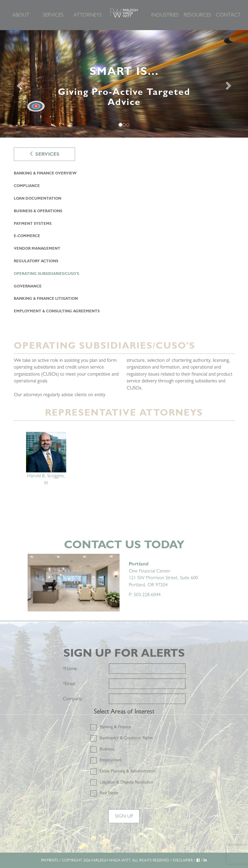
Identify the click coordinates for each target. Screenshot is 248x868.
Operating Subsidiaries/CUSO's (46, 274)
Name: (71, 669)
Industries (165, 15)
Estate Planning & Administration (128, 771)
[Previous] (19, 84)
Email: (69, 684)
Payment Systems (33, 224)
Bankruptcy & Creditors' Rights (126, 738)
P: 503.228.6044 (145, 594)
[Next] (229, 84)
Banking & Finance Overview (45, 173)
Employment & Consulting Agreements (57, 311)
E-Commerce (27, 236)
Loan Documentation (38, 198)
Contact (228, 15)
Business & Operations (38, 211)
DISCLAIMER (183, 860)
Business (107, 749)
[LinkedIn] (205, 860)
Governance (28, 286)
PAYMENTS (50, 860)
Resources (197, 15)
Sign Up (124, 816)
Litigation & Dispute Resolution (126, 782)
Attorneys (87, 15)
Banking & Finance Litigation (46, 299)
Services (53, 15)
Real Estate (109, 793)
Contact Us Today (124, 544)
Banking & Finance (115, 727)
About (21, 15)
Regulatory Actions (36, 261)
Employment (111, 760)
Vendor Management (37, 248)
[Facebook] (198, 860)
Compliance (27, 186)
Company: (73, 699)
